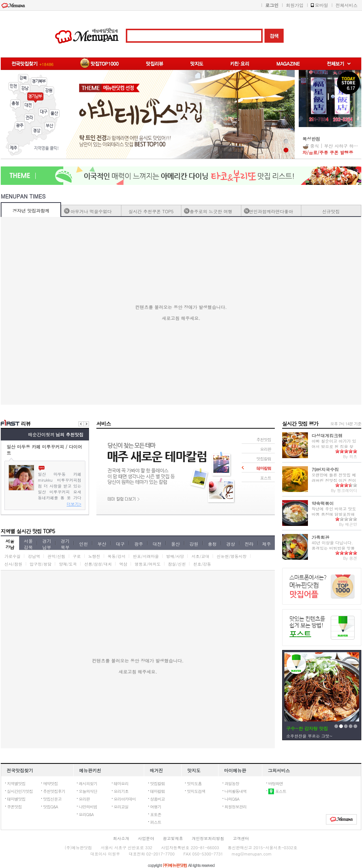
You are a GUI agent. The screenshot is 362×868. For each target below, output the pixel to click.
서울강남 (10, 544)
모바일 (322, 5)
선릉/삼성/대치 (98, 564)
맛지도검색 (196, 791)
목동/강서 (117, 556)
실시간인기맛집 (20, 791)
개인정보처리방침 (208, 838)
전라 (29, 119)
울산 (54, 115)
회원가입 (295, 5)
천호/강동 (202, 564)
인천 (14, 87)
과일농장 (232, 783)
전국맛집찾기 (20, 770)
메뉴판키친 (90, 770)
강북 (23, 79)
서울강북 (28, 544)
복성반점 (311, 139)
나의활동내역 (235, 791)
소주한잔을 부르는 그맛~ (309, 736)
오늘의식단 (88, 791)
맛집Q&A (50, 807)
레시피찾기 (88, 783)
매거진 (156, 770)
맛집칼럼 (157, 783)
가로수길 (13, 556)
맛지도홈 (194, 783)
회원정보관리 (235, 807)
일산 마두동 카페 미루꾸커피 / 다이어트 (44, 449)
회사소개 (121, 838)
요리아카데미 (125, 799)
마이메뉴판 (235, 770)
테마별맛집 (16, 799)
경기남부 (35, 98)
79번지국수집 (325, 469)
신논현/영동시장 (232, 556)
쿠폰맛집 (14, 807)
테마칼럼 (157, 791)
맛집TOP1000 (322, 586)
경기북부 (39, 82)
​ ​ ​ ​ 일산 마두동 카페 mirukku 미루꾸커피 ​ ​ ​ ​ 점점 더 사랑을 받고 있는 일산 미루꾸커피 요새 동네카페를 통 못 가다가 (60, 486)
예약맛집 (50, 783)
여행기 (156, 807)
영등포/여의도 (148, 564)
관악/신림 (56, 556)
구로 (77, 556)
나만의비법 (88, 807)
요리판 (84, 799)
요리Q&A (86, 814)
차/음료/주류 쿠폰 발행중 (328, 152)
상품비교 (157, 799)
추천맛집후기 (54, 791)
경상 (37, 132)
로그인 (272, 5)
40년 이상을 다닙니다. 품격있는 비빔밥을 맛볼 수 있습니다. (333, 548)
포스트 (277, 791)
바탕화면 (276, 783)
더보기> (74, 504)
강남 (25, 89)
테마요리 (121, 783)
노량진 (94, 556)
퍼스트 (156, 822)
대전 (28, 106)
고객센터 (241, 838)
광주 (20, 127)
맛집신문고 (52, 799)
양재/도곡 (68, 564)
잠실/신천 (177, 564)
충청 (15, 105)
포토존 (156, 814)
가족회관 (320, 537)
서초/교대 (200, 556)
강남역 (34, 556)
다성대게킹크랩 (327, 435)
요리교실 (121, 807)
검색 (274, 36)
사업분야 (146, 838)
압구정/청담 (41, 564)
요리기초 (121, 791)
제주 (14, 149)
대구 (43, 113)
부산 (50, 127)
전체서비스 (347, 5)
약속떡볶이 (323, 503)
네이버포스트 (322, 628)
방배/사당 (175, 556)
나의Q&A (232, 799)
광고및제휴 (173, 838)
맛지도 (194, 770)
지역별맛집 (16, 783)
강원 (49, 92)
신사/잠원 (13, 564)
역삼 (123, 564)
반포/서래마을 (146, 556)
